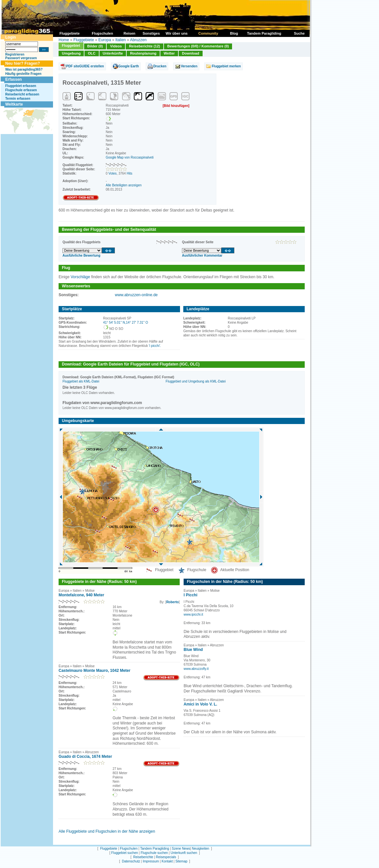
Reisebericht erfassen (22, 94)
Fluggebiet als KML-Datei (81, 381)
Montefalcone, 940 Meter (81, 595)
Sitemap (181, 861)
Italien (120, 40)
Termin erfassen (18, 99)
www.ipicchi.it (193, 614)
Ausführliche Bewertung (81, 255)
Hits (129, 173)
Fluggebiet (71, 45)
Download (191, 53)
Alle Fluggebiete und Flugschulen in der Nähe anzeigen (107, 831)
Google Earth (129, 66)
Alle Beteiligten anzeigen (124, 185)
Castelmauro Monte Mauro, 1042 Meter (94, 671)
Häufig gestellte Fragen (23, 74)
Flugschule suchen (154, 853)
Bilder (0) (95, 46)
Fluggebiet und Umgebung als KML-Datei (196, 381)
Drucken (160, 66)
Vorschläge (80, 277)
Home (64, 40)
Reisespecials (166, 857)
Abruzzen (138, 40)
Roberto (172, 602)
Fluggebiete (84, 40)
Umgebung (71, 53)
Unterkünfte (113, 53)
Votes (112, 173)
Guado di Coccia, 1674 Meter (85, 757)
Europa (105, 40)
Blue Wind (193, 650)
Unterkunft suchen (184, 853)
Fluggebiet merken (226, 66)
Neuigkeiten (200, 849)
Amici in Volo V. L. (200, 704)
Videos (116, 46)
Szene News (181, 849)
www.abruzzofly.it (196, 669)
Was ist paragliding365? (24, 69)
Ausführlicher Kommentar (202, 255)
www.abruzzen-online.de (136, 295)
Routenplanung (143, 53)
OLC (91, 53)
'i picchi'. (155, 346)
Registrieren (15, 54)
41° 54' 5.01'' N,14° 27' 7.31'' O (126, 323)
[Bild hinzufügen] (176, 106)
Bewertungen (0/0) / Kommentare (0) (198, 46)
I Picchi (190, 595)
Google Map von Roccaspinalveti (130, 157)
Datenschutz (131, 861)
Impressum (151, 861)
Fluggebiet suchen (125, 853)
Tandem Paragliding (154, 849)
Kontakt (167, 861)
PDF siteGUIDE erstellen (85, 66)
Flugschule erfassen (21, 90)
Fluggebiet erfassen (21, 86)
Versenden (189, 66)
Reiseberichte (143, 857)
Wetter (169, 53)
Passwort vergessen (21, 58)
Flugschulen (129, 849)
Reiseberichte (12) (144, 46)
